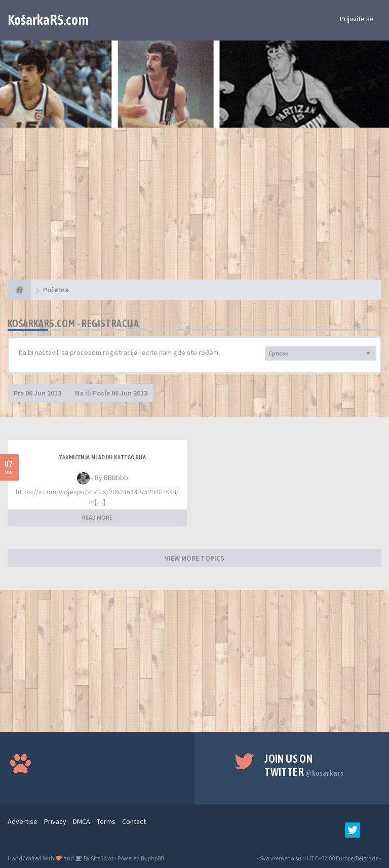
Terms (106, 821)
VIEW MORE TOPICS (194, 558)
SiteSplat (102, 858)
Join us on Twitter (304, 765)
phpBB (156, 858)
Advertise (23, 821)
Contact (134, 821)
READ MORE (97, 517)
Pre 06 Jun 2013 (37, 393)
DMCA (82, 821)
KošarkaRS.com (48, 20)
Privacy (55, 821)
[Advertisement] (194, 209)
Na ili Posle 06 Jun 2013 (111, 393)
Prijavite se (357, 19)
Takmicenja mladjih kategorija (103, 457)
